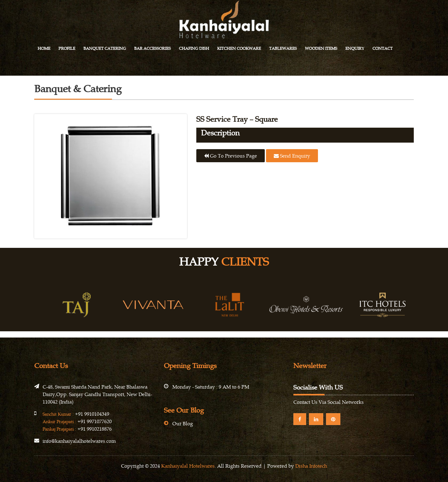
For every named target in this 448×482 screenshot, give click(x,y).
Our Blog (183, 423)
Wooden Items (321, 48)
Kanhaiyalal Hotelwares (188, 466)
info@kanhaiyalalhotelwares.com (79, 441)
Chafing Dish (194, 48)
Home (44, 48)
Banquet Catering (105, 48)
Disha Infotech (311, 466)
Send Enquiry (292, 156)
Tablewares (283, 48)
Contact (383, 48)
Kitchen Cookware (239, 48)
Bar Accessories (152, 48)
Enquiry (355, 48)
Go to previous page (231, 156)
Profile (67, 48)
